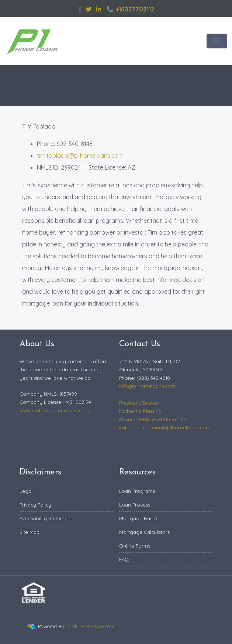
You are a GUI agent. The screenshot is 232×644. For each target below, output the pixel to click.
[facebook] (80, 9)
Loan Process (135, 505)
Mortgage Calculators (144, 532)
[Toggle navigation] (217, 41)
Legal (26, 491)
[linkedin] (98, 9)
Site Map (30, 532)
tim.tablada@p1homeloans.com (80, 156)
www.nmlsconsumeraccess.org (55, 410)
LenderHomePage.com (90, 626)
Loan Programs (137, 491)
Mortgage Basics (139, 518)
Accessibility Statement (46, 518)
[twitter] (89, 9)
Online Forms (135, 546)
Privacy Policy (35, 505)
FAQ (124, 559)
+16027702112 (131, 9)
